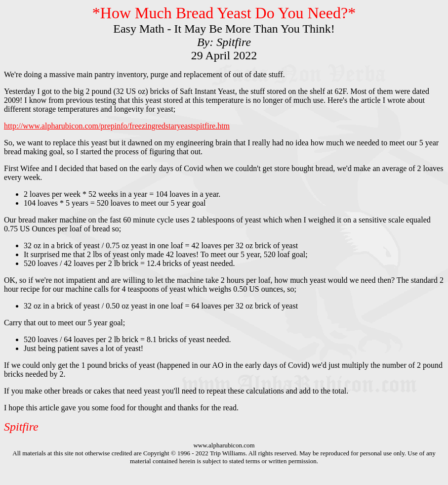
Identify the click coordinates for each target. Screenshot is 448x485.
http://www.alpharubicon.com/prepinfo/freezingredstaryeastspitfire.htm (117, 126)
